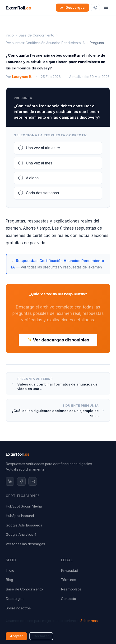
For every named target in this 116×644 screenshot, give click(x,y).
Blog (9, 580)
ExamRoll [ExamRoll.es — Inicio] (18, 7)
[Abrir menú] (106, 8)
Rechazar (41, 636)
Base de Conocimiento (37, 35)
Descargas (72, 7)
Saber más (89, 621)
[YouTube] (33, 481)
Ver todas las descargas (25, 544)
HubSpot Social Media (24, 506)
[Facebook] (21, 481)
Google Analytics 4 (21, 535)
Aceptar (16, 636)
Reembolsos (71, 589)
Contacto (69, 599)
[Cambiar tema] (95, 8)
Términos (69, 580)
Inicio (10, 35)
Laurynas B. (22, 77)
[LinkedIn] (10, 481)
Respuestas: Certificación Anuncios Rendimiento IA (45, 43)
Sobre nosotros (18, 608)
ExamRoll (18, 454)
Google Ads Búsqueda (24, 525)
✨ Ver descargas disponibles (58, 340)
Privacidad (70, 571)
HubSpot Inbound (20, 516)
